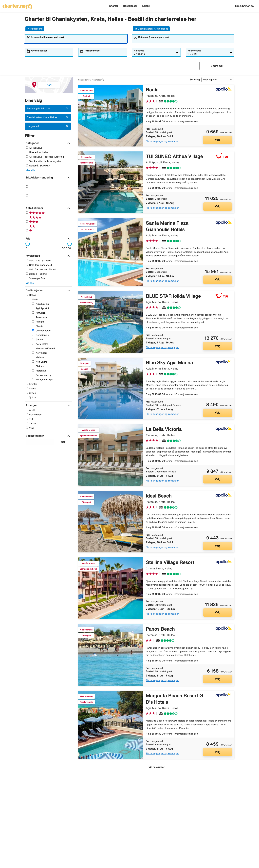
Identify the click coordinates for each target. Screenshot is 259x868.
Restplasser (130, 6)
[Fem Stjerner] (27, 182)
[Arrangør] (31, 405)
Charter (114, 6)
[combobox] (78, 40)
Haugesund (35, 29)
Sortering (195, 80)
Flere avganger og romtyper (162, 141)
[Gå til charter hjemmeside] (17, 5)
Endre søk (217, 66)
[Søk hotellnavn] (35, 436)
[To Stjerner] (27, 195)
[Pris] (28, 239)
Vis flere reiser (156, 767)
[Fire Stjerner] (27, 186)
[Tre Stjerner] (27, 191)
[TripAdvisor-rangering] (39, 177)
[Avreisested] (32, 256)
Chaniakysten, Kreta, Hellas (151, 29)
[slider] (27, 244)
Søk (63, 442)
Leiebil (146, 6)
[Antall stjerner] (34, 208)
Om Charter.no (244, 6)
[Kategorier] (32, 143)
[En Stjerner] (27, 200)
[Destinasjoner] (34, 290)
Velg (218, 140)
